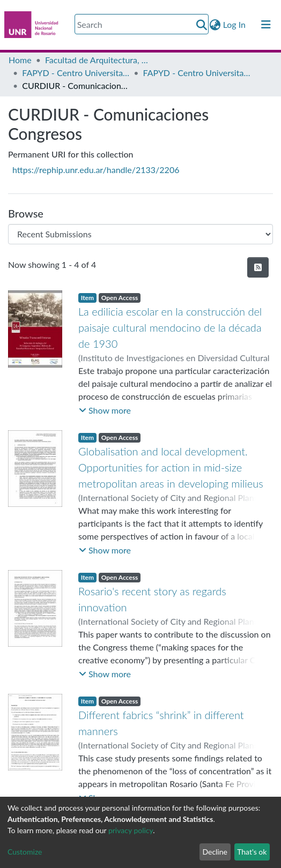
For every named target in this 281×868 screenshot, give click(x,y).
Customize (25, 852)
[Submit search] (202, 25)
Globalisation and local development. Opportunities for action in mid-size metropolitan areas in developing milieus (171, 467)
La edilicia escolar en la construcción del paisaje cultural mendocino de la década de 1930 (170, 327)
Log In (235, 24)
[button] (215, 25)
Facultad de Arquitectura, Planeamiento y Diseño (99, 60)
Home (20, 60)
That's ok (252, 852)
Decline (215, 852)
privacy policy (131, 830)
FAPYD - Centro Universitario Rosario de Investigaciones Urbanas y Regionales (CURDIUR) (76, 73)
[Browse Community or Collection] (140, 234)
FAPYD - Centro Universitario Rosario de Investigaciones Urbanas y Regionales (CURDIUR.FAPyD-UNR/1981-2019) (197, 73)
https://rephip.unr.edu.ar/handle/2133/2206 (96, 170)
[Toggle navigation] (266, 25)
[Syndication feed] (258, 267)
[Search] (142, 24)
